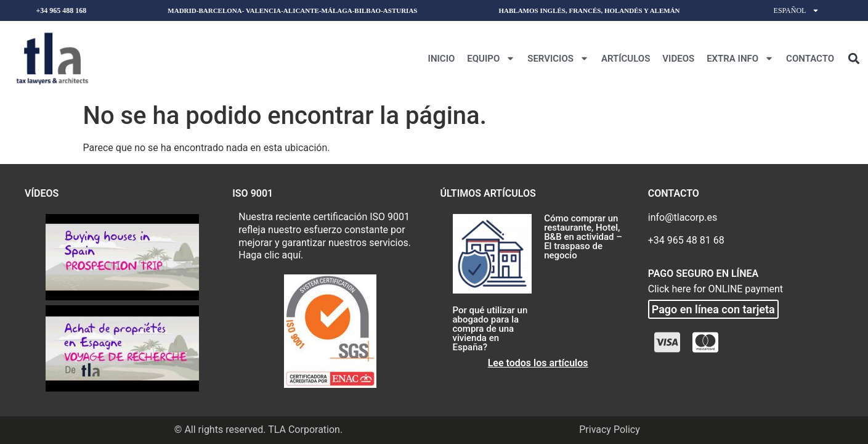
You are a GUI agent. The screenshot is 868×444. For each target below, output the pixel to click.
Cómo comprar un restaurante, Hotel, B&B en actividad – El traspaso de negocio (583, 237)
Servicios (558, 58)
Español (797, 10)
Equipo (491, 58)
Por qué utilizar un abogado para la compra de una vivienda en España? (490, 329)
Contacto (810, 59)
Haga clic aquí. (271, 255)
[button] (854, 58)
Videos (678, 59)
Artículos (626, 59)
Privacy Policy (610, 430)
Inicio (442, 59)
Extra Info (740, 58)
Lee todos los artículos (538, 363)
